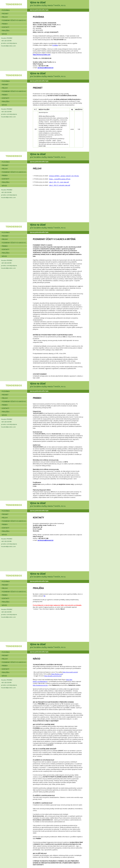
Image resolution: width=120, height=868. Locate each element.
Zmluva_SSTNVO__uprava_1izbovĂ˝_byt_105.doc (64, 176)
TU (44, 596)
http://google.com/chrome (53, 676)
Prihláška (55, 45)
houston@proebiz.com (8, 46)
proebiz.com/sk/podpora (9, 43)
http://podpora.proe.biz (40, 685)
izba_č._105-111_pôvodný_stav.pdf (60, 185)
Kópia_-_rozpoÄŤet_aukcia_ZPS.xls (60, 179)
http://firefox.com (57, 674)
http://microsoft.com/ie (70, 672)
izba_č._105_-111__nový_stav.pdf (59, 182)
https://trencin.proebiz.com (42, 55)
